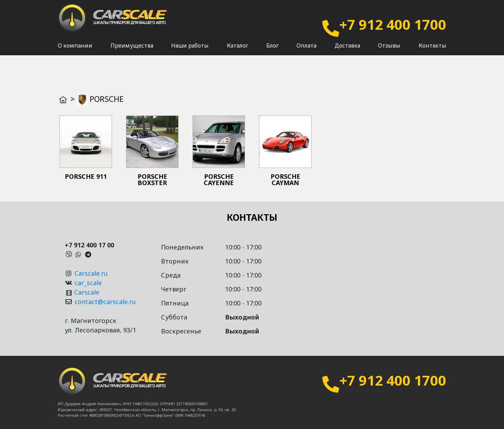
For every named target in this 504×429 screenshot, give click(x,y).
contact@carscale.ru (105, 302)
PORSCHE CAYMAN (285, 180)
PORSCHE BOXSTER (152, 180)
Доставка (347, 53)
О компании (75, 53)
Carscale (87, 292)
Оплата (306, 53)
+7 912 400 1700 (393, 24)
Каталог (237, 53)
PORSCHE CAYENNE (219, 180)
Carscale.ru (91, 273)
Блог (272, 53)
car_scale (88, 283)
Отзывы (389, 53)
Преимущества (132, 53)
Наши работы (190, 53)
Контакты (432, 53)
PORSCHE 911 (86, 176)
